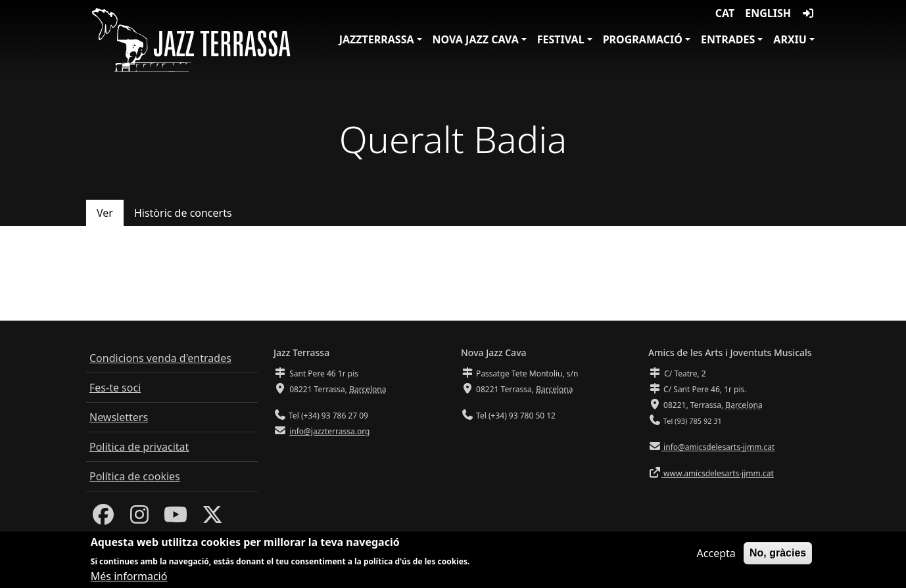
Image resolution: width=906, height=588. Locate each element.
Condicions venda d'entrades (160, 358)
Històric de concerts (183, 213)
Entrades (728, 39)
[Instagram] (139, 518)
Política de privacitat (139, 447)
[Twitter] (212, 518)
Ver (105, 213)
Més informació (129, 579)
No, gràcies (778, 556)
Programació (643, 39)
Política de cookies (135, 476)
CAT (725, 13)
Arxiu (790, 39)
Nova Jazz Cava (476, 39)
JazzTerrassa (377, 39)
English (768, 13)
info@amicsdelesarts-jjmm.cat (718, 447)
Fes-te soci (115, 388)
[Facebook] (103, 518)
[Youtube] (176, 518)
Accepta (716, 556)
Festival (561, 39)
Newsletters (119, 417)
